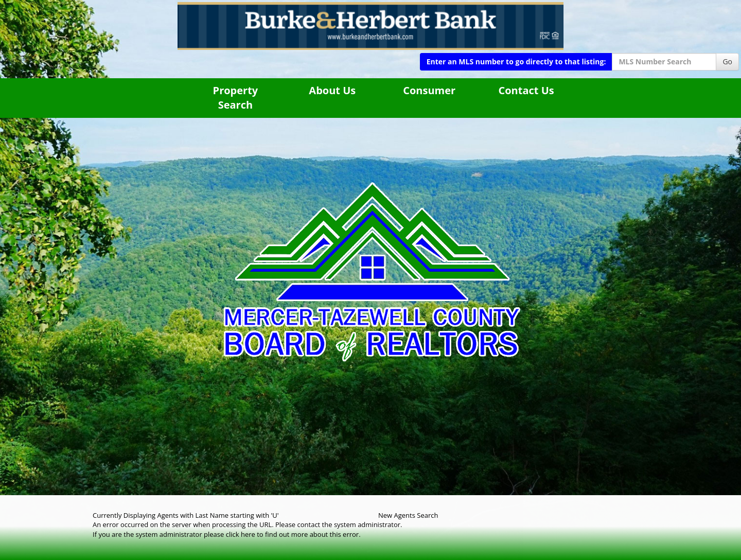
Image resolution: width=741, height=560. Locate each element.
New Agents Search (408, 515)
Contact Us (526, 90)
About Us (332, 90)
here (248, 534)
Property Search (236, 98)
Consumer (429, 90)
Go (727, 62)
